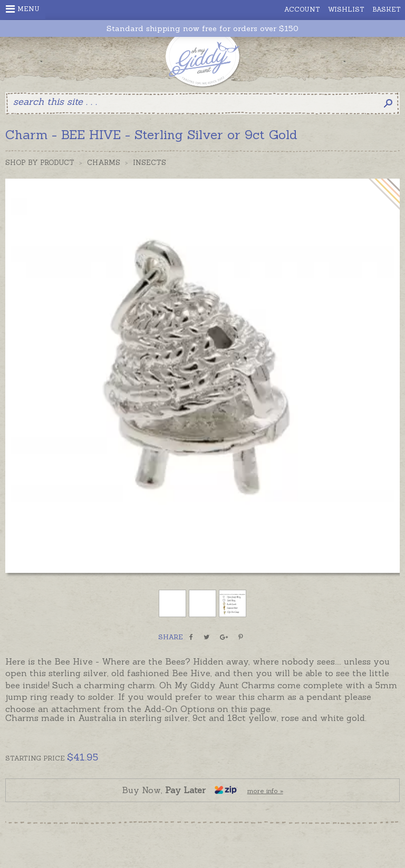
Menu (23, 9)
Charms (104, 163)
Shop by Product (40, 163)
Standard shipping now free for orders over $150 (202, 29)
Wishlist (346, 9)
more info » (265, 791)
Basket (387, 9)
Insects (150, 163)
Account (302, 9)
